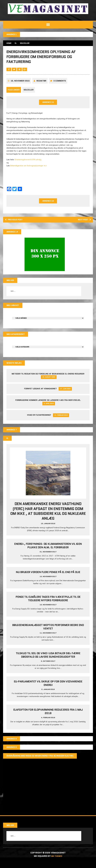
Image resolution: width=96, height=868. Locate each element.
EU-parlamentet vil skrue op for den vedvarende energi (48, 690)
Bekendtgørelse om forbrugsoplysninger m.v (29, 170)
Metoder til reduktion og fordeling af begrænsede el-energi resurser (48, 380)
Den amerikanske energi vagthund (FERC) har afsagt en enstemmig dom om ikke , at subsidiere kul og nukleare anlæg (48, 518)
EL (16, 43)
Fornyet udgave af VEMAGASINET (40, 395)
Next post (83, 224)
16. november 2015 (20, 85)
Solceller (29, 94)
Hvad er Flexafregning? (39, 421)
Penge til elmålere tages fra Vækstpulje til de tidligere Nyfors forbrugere (48, 605)
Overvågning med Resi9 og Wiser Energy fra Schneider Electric (40, 763)
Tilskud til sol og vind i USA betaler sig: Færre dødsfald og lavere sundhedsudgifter (48, 662)
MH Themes (57, 863)
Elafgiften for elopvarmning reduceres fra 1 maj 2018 (48, 718)
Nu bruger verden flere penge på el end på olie (48, 579)
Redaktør (42, 85)
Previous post (15, 224)
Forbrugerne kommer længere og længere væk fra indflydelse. (48, 406)
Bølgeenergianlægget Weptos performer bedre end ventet (48, 633)
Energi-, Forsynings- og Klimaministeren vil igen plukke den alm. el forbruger (48, 552)
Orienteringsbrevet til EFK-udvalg (28, 164)
